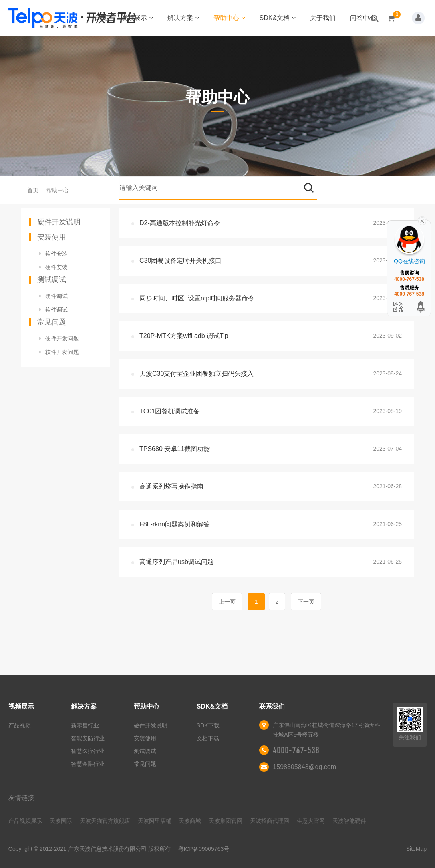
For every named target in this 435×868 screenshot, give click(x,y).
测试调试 (52, 280)
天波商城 (190, 821)
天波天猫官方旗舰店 (105, 821)
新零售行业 (85, 725)
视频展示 (137, 18)
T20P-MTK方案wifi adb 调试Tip (184, 336)
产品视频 (20, 725)
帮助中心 (229, 18)
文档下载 (208, 738)
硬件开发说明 (59, 222)
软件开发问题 (62, 352)
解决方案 (183, 18)
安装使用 (52, 237)
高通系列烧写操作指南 (171, 486)
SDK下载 (208, 725)
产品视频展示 (25, 821)
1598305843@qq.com (304, 767)
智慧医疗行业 (88, 751)
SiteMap (416, 849)
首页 (101, 18)
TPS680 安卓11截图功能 (175, 449)
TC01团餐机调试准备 (170, 411)
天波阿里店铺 (155, 821)
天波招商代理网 (270, 821)
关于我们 (323, 18)
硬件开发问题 (62, 338)
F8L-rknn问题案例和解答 (175, 524)
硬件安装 (56, 267)
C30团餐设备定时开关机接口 (180, 261)
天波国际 (61, 821)
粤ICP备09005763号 (204, 849)
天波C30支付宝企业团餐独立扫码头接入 (196, 374)
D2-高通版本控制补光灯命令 (180, 223)
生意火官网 (311, 821)
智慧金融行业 (88, 764)
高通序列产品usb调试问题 (177, 562)
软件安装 (56, 254)
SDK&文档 (278, 18)
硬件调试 (56, 296)
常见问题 (52, 322)
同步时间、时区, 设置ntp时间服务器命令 (197, 298)
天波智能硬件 (349, 821)
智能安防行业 (88, 738)
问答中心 (363, 18)
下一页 (306, 602)
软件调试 (56, 310)
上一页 (227, 602)
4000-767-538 (296, 750)
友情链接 (21, 798)
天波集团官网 (226, 821)
